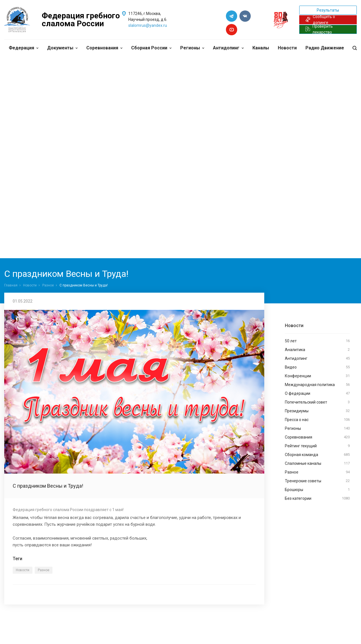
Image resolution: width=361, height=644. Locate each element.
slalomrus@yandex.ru (148, 25)
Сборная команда (317, 455)
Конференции (317, 376)
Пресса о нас (317, 420)
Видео (317, 367)
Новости (287, 48)
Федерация (24, 48)
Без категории (317, 498)
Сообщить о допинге (320, 20)
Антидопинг (228, 48)
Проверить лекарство (319, 29)
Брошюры (317, 490)
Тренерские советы (317, 481)
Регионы (192, 48)
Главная (11, 285)
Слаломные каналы (317, 463)
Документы (62, 48)
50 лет (317, 341)
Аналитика (317, 350)
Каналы (261, 48)
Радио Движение (325, 48)
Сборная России (151, 48)
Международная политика (317, 385)
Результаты (328, 10)
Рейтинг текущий (317, 446)
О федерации (317, 393)
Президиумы (317, 411)
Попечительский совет (317, 402)
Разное (48, 285)
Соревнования (104, 48)
